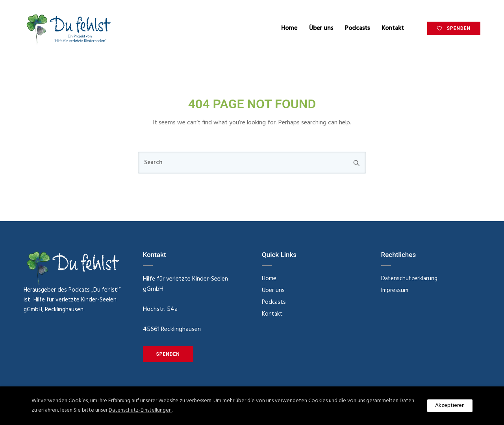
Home (289, 28)
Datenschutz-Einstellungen (140, 410)
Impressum (395, 290)
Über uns (321, 28)
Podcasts (357, 28)
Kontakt (393, 28)
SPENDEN (454, 28)
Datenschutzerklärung (409, 279)
